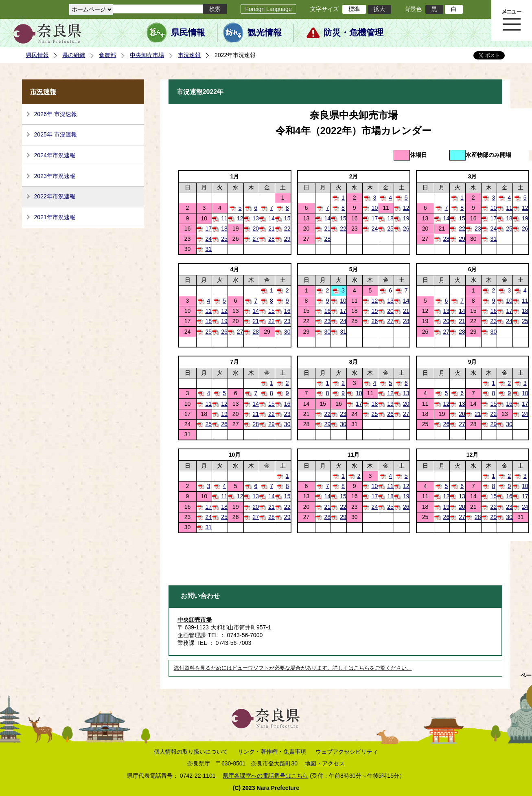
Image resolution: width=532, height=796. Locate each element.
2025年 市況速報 (56, 134)
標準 (354, 9)
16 (287, 311)
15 (287, 218)
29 (287, 239)
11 (509, 208)
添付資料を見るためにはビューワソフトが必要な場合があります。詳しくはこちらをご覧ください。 (293, 668)
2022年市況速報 (55, 196)
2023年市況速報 (55, 176)
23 (478, 229)
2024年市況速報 (55, 155)
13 (256, 218)
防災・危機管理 (354, 33)
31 (494, 239)
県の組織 (74, 55)
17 (375, 218)
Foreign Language (268, 9)
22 (287, 229)
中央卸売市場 (147, 55)
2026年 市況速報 (56, 114)
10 (375, 208)
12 (406, 208)
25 (390, 229)
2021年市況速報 (55, 217)
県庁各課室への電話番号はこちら (265, 776)
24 (375, 229)
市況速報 (189, 55)
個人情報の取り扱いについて (191, 752)
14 (271, 218)
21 (271, 229)
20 (256, 229)
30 (287, 332)
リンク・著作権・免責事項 (272, 752)
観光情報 (265, 33)
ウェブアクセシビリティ (347, 752)
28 (271, 239)
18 (390, 218)
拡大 (379, 9)
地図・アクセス (325, 763)
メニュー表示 (512, 20)
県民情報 (188, 33)
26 (406, 229)
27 (256, 239)
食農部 (107, 55)
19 (406, 218)
